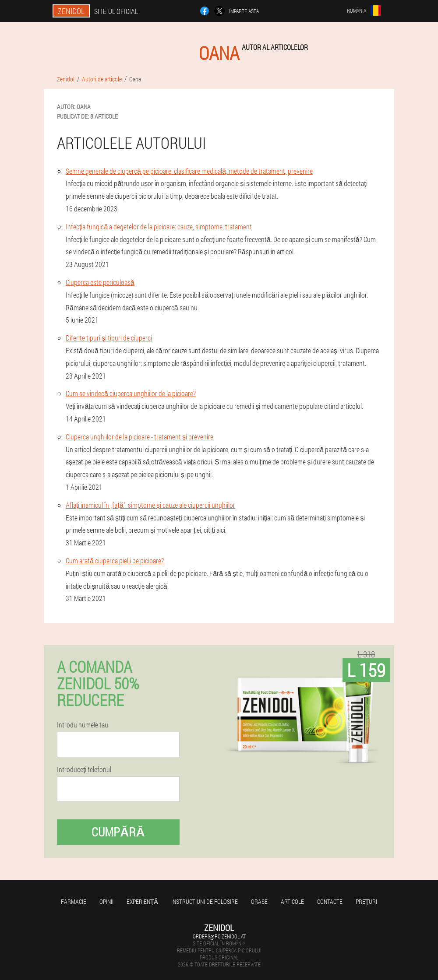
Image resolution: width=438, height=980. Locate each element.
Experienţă (142, 901)
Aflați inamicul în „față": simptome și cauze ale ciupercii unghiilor (150, 505)
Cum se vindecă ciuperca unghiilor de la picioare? (131, 393)
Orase (259, 901)
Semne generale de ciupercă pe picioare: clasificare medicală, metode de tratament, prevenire (189, 171)
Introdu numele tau (83, 725)
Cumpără (118, 832)
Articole (292, 901)
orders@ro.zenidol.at (219, 936)
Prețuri (367, 901)
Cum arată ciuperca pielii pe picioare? (115, 560)
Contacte (330, 901)
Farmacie (74, 901)
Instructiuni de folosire (205, 901)
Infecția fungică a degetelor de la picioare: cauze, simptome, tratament (159, 227)
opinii (106, 901)
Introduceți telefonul (84, 769)
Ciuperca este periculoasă (100, 282)
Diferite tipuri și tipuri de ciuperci (109, 338)
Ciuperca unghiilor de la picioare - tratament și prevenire (140, 437)
